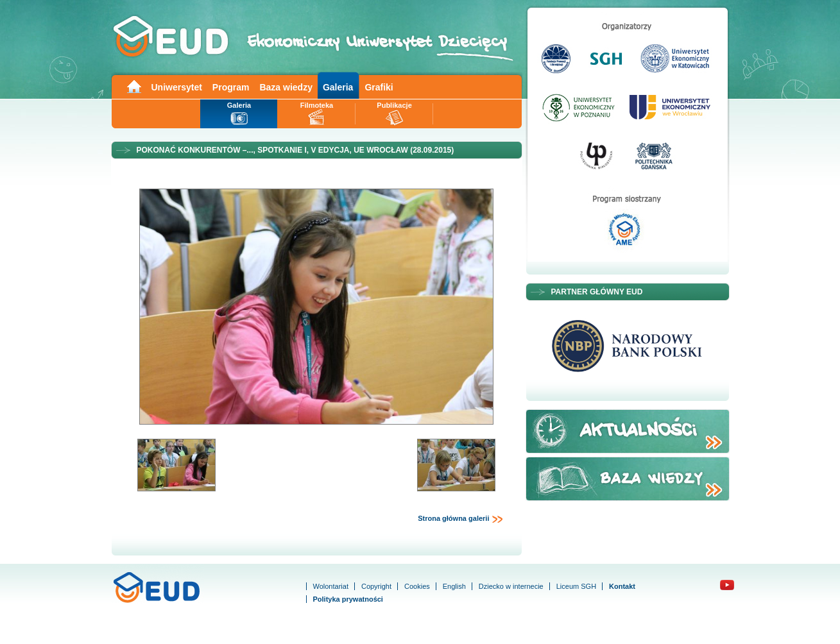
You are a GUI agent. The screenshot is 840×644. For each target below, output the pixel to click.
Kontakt (622, 586)
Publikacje (394, 105)
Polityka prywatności (348, 599)
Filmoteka (317, 105)
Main (133, 86)
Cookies (417, 586)
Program (231, 87)
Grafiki (379, 87)
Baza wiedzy (286, 87)
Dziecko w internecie (511, 586)
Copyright (376, 586)
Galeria (338, 87)
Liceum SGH (576, 586)
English (454, 586)
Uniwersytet (177, 87)
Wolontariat (331, 586)
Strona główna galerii (460, 519)
